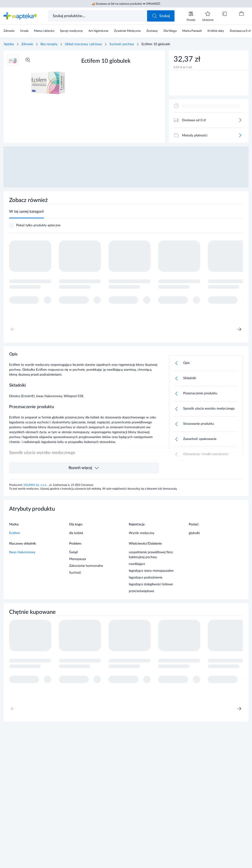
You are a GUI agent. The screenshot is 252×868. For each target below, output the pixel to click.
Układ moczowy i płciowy (83, 44)
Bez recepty (49, 44)
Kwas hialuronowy (22, 552)
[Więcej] (240, 120)
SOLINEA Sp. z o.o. (36, 485)
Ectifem (15, 533)
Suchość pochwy (122, 44)
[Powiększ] (28, 60)
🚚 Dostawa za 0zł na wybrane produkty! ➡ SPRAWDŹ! (126, 4)
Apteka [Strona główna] (9, 44)
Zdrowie (27, 44)
